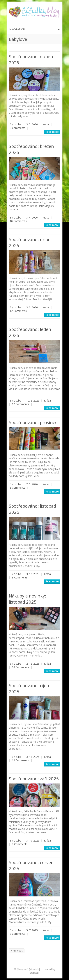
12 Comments (18, 311)
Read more (52, 132)
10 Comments (18, 221)
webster (35, 973)
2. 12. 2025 (33, 664)
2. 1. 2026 (32, 484)
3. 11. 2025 (33, 757)
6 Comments (17, 488)
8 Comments (17, 128)
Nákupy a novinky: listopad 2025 (28, 599)
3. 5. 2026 (32, 124)
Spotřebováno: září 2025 (34, 779)
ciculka (18, 124)
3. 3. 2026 (32, 307)
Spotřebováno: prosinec (33, 422)
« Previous (17, 951)
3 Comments (17, 934)
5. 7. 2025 (32, 930)
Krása (46, 124)
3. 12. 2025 (33, 574)
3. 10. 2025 (33, 841)
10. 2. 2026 (33, 401)
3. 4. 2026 (32, 218)
